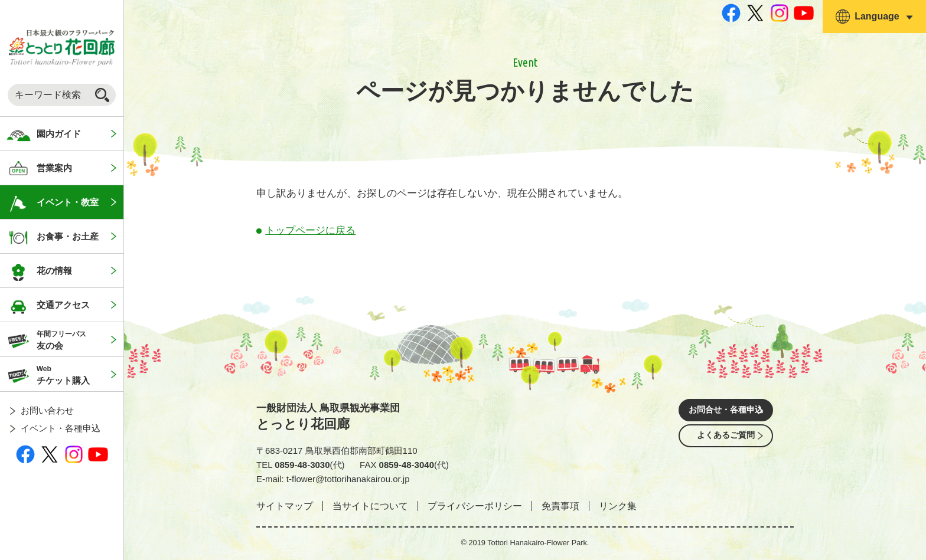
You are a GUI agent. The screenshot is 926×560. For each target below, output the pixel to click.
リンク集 (618, 506)
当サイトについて (370, 506)
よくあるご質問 (726, 445)
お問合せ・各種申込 (726, 412)
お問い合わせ (47, 410)
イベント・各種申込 (61, 428)
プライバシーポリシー (475, 506)
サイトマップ (285, 506)
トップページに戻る (310, 230)
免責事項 (560, 506)
